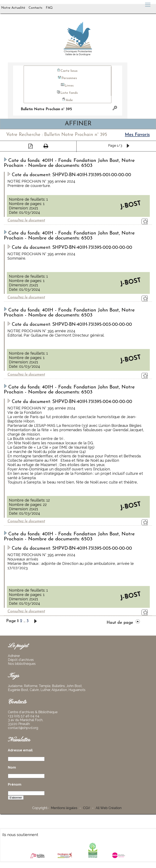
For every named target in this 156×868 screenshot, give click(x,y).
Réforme (31, 686)
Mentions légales (64, 808)
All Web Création (109, 808)
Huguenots (77, 690)
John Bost (74, 686)
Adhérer (14, 656)
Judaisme (15, 686)
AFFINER (78, 124)
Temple (45, 686)
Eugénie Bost (18, 690)
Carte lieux (67, 70)
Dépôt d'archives (21, 660)
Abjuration (59, 690)
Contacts (35, 8)
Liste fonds (67, 92)
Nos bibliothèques (22, 664)
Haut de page (123, 623)
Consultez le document (26, 220)
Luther (45, 690)
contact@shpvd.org (23, 728)
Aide (67, 99)
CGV (87, 808)
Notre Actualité (13, 8)
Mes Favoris (137, 135)
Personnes (67, 78)
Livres (67, 85)
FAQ (49, 8)
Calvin (34, 690)
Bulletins (58, 686)
